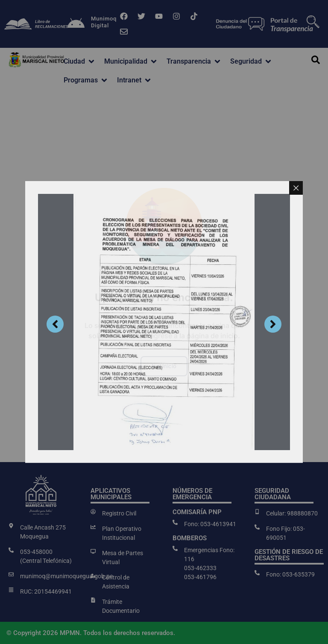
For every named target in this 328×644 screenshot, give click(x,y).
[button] (80, 61)
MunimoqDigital (104, 22)
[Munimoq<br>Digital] (76, 24)
